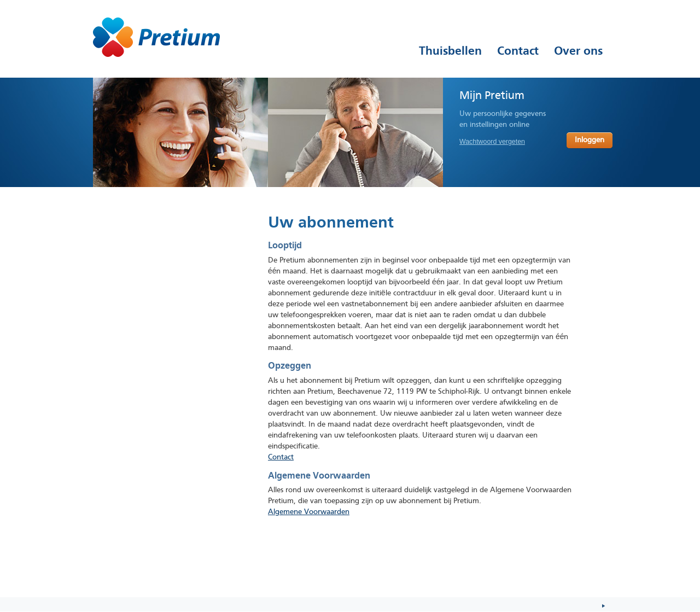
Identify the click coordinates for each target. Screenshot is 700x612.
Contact (281, 457)
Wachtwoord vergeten (492, 142)
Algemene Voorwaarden (309, 512)
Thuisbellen (450, 51)
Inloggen (590, 140)
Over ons (578, 51)
